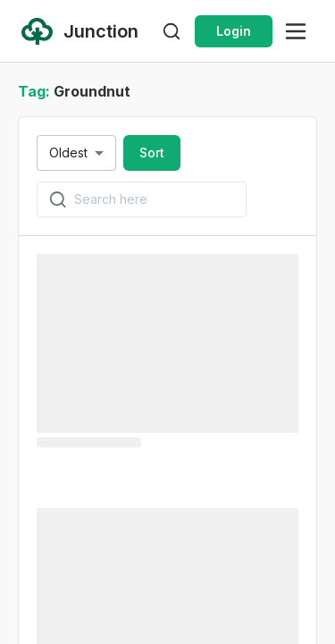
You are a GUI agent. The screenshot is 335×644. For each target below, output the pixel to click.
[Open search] (172, 31)
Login (234, 31)
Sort (152, 153)
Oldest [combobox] (68, 153)
